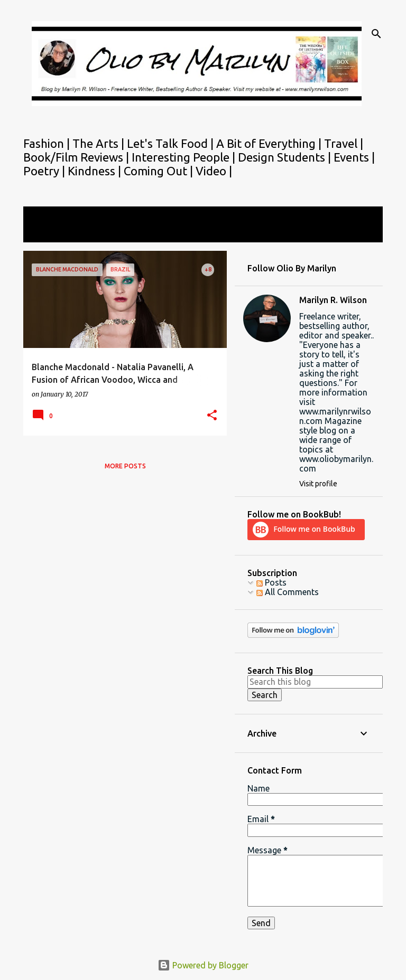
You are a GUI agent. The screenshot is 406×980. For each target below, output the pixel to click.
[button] (212, 416)
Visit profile (318, 484)
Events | (354, 157)
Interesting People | (185, 157)
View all (45, 233)
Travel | (344, 143)
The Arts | (100, 143)
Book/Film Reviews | (77, 157)
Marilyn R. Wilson (333, 300)
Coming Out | (160, 171)
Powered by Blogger (203, 965)
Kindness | (96, 171)
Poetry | (45, 171)
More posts (125, 466)
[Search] (376, 34)
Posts (271, 582)
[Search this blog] (315, 682)
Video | (214, 171)
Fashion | (48, 143)
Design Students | (286, 157)
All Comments (288, 592)
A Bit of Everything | (270, 143)
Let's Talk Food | (172, 143)
